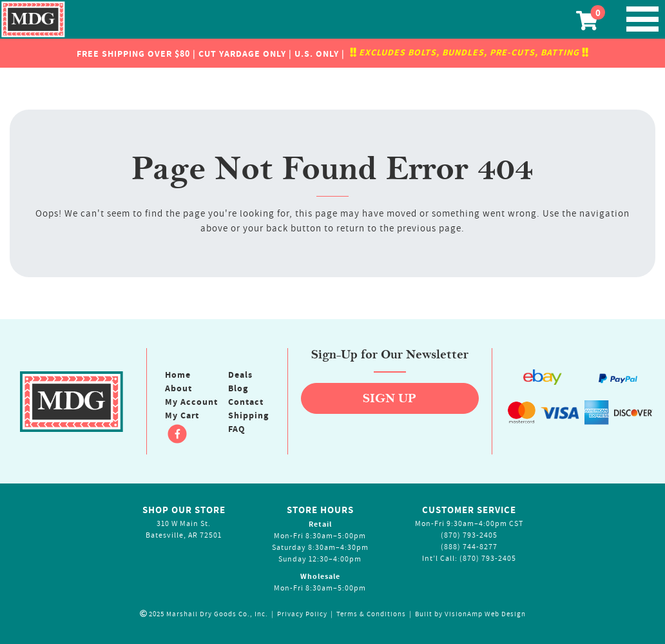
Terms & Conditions (371, 614)
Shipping (248, 415)
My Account (191, 402)
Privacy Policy (302, 614)
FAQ (237, 429)
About (178, 388)
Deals (240, 375)
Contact (246, 402)
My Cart (182, 415)
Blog (238, 388)
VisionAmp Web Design (485, 614)
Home (178, 375)
